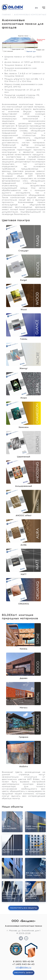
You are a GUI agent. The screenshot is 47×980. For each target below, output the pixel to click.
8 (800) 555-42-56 (23, 961)
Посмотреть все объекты (23, 908)
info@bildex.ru (23, 967)
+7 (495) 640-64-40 (23, 964)
